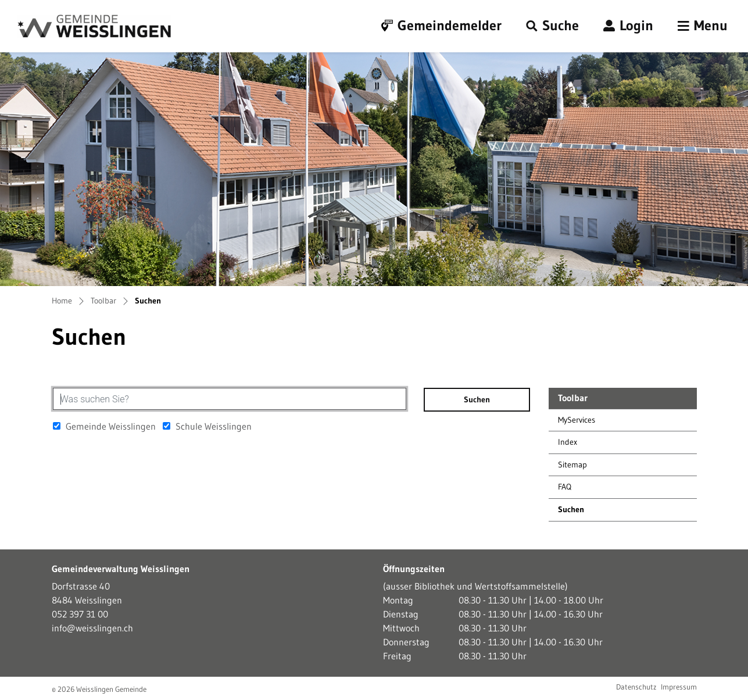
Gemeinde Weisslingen (104, 426)
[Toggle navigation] (703, 26)
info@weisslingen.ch (92, 628)
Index (568, 442)
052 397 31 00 (80, 614)
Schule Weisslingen (207, 426)
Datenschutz (636, 687)
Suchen (585, 512)
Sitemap (572, 465)
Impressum (679, 687)
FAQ (565, 487)
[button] (552, 26)
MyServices (577, 420)
